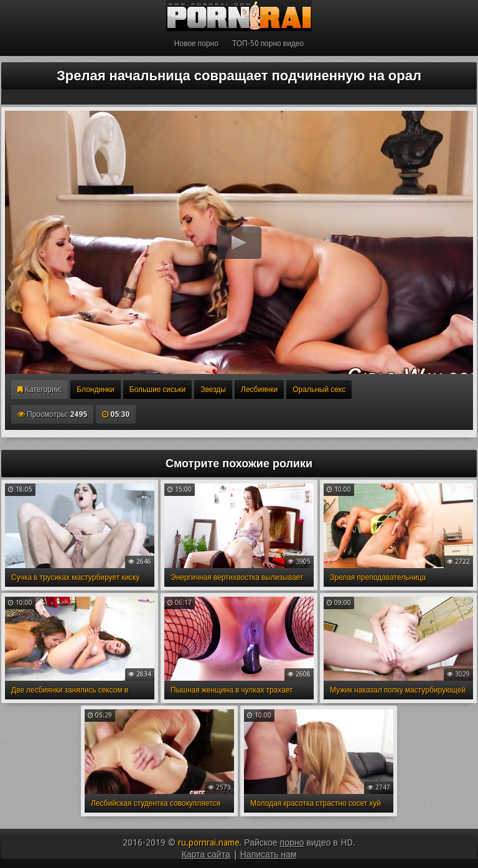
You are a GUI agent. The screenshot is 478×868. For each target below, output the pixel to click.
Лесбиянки (259, 390)
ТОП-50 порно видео (268, 44)
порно (292, 842)
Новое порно (196, 44)
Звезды (213, 390)
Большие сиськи (157, 390)
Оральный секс (319, 390)
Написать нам (269, 854)
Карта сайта (206, 854)
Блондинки (95, 390)
